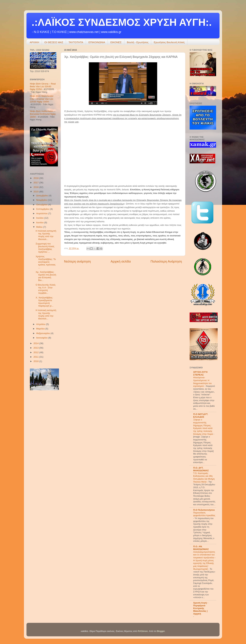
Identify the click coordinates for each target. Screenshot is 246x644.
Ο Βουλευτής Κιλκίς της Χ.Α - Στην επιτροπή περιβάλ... (46, 289)
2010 (36, 361)
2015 (36, 192)
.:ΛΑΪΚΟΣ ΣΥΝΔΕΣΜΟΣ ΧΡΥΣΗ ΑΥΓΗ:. (122, 22)
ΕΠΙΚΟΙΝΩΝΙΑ (97, 42)
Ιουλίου (40, 218)
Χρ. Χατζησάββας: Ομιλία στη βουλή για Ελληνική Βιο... (46, 276)
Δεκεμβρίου (42, 196)
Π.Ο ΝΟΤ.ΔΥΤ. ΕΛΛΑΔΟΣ (201, 416)
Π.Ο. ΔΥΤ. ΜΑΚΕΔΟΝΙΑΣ (201, 469)
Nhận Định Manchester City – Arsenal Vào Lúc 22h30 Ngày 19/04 (42, 99)
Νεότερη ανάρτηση (77, 261)
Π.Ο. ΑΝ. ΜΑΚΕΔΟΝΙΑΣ (201, 548)
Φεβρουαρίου (43, 333)
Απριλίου (41, 324)
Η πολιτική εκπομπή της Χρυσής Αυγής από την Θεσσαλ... (46, 235)
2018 (36, 178)
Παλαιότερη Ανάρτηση (166, 261)
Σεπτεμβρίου (43, 209)
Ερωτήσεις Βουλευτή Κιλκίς (169, 42)
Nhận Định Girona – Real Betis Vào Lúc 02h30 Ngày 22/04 (43, 86)
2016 (36, 187)
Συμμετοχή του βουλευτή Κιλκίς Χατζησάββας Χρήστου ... (45, 248)
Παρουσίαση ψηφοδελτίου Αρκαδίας (204, 514)
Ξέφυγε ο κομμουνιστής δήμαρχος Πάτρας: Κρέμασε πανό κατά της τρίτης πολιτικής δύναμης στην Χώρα (203, 427)
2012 (36, 352)
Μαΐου (40, 227)
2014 (36, 343)
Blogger (161, 631)
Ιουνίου (40, 222)
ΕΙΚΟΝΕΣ (116, 42)
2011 (36, 357)
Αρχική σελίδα (121, 261)
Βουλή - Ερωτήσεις (138, 42)
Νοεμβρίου (42, 200)
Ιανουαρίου (42, 338)
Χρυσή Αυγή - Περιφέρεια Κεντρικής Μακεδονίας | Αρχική (201, 608)
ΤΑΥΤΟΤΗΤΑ (76, 42)
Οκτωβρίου (42, 205)
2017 (36, 183)
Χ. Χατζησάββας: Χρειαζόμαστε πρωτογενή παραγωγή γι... (45, 302)
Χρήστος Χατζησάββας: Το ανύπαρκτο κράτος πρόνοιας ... (46, 262)
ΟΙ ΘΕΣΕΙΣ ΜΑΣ (54, 42)
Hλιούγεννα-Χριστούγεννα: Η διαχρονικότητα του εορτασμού (202, 382)
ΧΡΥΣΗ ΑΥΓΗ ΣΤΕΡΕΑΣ (200, 373)
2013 (36, 348)
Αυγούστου (42, 213)
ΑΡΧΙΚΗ (34, 42)
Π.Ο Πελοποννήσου (204, 510)
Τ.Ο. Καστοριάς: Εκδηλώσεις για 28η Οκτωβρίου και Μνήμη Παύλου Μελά (204, 477)
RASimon (143, 631)
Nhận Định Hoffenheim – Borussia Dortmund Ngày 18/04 (43, 114)
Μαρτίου (41, 329)
